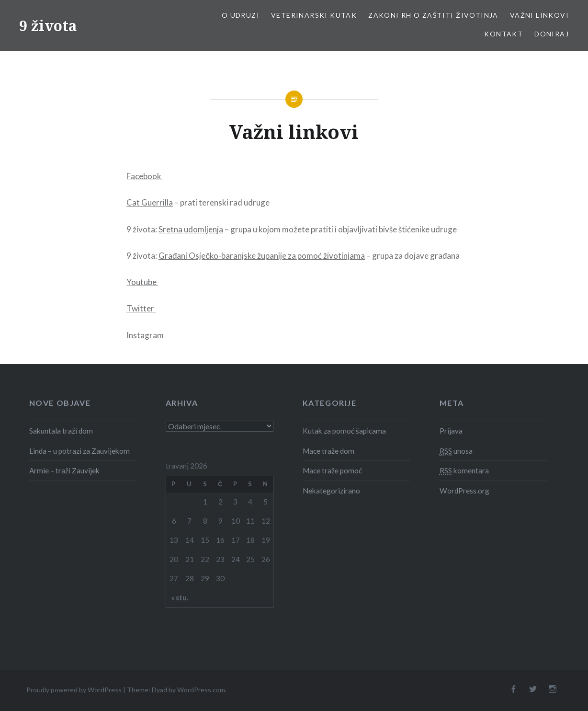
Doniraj (552, 34)
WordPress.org (464, 491)
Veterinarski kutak (314, 15)
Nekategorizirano (331, 491)
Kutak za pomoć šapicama (344, 431)
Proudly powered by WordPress (74, 690)
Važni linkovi (539, 15)
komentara (464, 471)
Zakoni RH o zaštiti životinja (433, 15)
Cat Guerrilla (150, 202)
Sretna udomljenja (191, 229)
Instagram (145, 335)
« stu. (180, 597)
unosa (456, 451)
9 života (48, 26)
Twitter (141, 308)
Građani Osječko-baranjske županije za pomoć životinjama (262, 256)
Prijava (451, 431)
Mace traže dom (328, 451)
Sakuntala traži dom (61, 431)
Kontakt (503, 34)
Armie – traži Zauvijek (64, 470)
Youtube (142, 282)
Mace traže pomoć (332, 470)
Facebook (145, 176)
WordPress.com (201, 690)
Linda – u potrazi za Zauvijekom (79, 451)
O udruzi (241, 15)
